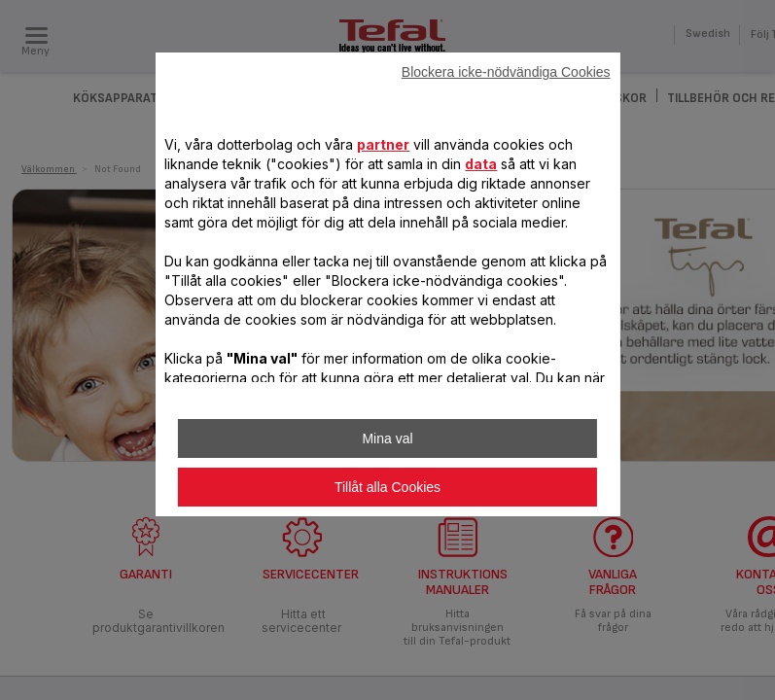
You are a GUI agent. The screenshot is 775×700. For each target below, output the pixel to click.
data (481, 164)
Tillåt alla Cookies (387, 487)
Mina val (387, 438)
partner (383, 144)
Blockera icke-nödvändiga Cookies (506, 72)
